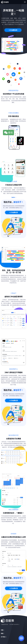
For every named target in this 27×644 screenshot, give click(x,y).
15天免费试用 (13, 30)
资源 (2, 633)
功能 (2, 630)
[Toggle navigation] (25, 2)
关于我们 (3, 637)
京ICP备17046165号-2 (14, 624)
